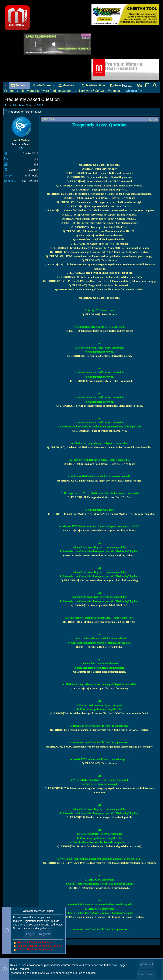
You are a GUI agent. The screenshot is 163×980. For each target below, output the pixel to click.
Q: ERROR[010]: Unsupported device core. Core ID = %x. (99, 206)
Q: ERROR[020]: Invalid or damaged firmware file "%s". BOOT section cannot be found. (99, 248)
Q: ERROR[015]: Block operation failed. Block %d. (100, 227)
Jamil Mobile (16, 105)
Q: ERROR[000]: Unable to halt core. (99, 165)
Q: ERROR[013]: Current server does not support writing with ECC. (100, 219)
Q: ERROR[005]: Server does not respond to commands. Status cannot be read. (99, 186)
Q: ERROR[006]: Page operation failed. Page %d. (100, 190)
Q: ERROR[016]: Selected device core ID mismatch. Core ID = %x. (99, 231)
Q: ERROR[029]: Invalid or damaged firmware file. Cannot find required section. (99, 290)
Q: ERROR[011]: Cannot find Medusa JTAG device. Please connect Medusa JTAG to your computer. (100, 210)
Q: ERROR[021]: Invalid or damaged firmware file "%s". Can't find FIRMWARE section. (100, 252)
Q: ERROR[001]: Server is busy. (100, 169)
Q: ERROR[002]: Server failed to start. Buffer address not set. (100, 173)
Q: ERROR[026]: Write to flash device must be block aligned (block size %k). (100, 277)
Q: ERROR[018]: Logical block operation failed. (100, 239)
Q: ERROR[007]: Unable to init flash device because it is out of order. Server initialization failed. (100, 194)
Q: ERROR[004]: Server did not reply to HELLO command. (100, 181)
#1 (156, 120)
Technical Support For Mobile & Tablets (38, 946)
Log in (30, 934)
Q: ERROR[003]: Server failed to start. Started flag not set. (100, 177)
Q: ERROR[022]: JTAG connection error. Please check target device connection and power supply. (100, 256)
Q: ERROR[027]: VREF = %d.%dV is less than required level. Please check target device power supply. (99, 281)
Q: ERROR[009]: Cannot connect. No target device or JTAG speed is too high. (100, 202)
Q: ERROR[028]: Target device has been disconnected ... (99, 285)
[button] (28, 85)
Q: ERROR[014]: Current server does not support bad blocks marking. (100, 223)
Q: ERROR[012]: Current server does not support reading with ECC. (100, 215)
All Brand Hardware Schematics (34, 949)
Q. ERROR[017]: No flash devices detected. (100, 235)
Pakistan (33, 170)
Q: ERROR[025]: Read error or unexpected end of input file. (99, 273)
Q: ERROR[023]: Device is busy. (99, 260)
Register (45, 934)
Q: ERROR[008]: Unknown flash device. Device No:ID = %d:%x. (100, 198)
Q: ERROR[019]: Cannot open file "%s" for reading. (100, 244)
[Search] (155, 85)
